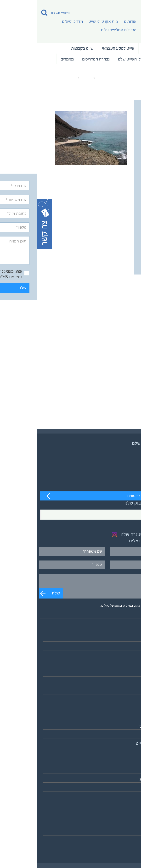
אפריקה (131, 709)
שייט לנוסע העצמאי (82, 48)
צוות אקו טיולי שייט (67, 21)
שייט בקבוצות (46, 48)
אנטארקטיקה (127, 735)
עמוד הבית (67, 78)
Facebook (125, 514)
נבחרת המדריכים (59, 59)
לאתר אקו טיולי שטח (121, 797)
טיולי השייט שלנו (120, 48)
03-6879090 (24, 13)
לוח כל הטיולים (126, 673)
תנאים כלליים (127, 832)
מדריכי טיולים (36, 21)
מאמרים (31, 59)
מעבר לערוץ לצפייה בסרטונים (113, 496)
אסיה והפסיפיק (125, 691)
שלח (123, 260)
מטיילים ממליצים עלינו (82, 30)
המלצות (127, 70)
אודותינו (94, 21)
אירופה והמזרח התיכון (120, 700)
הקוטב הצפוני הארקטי (120, 726)
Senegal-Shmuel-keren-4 (22, 78)
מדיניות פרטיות (125, 841)
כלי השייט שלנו (94, 59)
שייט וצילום (124, 59)
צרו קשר (131, 850)
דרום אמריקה (127, 717)
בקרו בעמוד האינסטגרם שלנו (111, 535)
